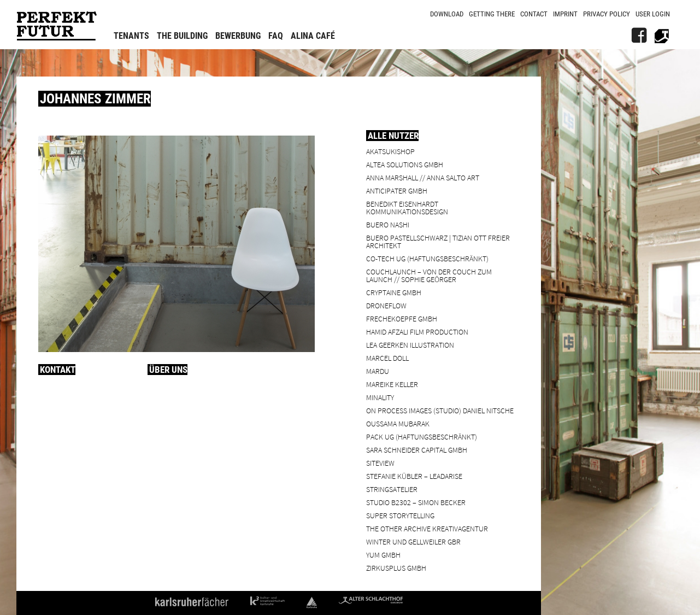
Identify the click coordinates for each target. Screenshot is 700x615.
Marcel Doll (387, 358)
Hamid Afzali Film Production (417, 332)
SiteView (380, 463)
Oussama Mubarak (398, 423)
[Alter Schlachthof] (662, 36)
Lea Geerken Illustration (410, 345)
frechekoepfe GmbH (402, 318)
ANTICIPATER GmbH (397, 191)
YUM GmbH (383, 555)
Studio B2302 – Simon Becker (416, 502)
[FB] (639, 36)
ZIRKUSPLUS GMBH (396, 568)
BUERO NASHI (388, 224)
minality (380, 397)
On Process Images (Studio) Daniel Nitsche (440, 410)
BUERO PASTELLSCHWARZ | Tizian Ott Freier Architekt (438, 241)
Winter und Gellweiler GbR (413, 541)
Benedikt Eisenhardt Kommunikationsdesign (407, 207)
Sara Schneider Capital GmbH (417, 450)
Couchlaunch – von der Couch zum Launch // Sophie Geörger (429, 275)
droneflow (386, 305)
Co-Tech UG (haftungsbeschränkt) (427, 258)
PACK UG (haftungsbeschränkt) (422, 437)
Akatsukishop (390, 151)
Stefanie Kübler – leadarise (414, 476)
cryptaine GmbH (394, 292)
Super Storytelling (400, 515)
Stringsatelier (392, 489)
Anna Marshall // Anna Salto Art (423, 177)
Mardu (378, 371)
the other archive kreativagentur (427, 528)
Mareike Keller (392, 384)
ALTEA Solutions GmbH (405, 164)
